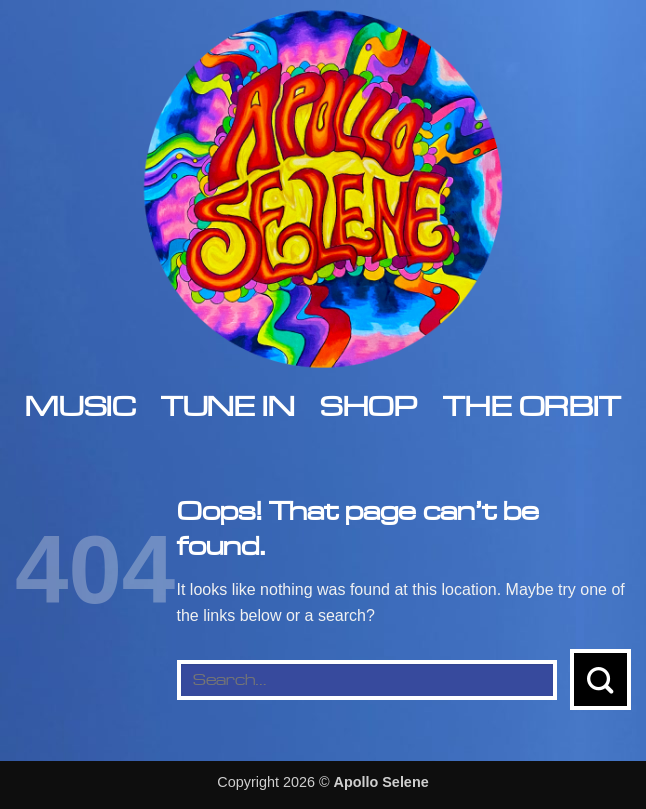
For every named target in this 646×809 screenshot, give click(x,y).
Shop (368, 405)
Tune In (227, 405)
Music (80, 405)
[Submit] (600, 679)
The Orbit (531, 405)
